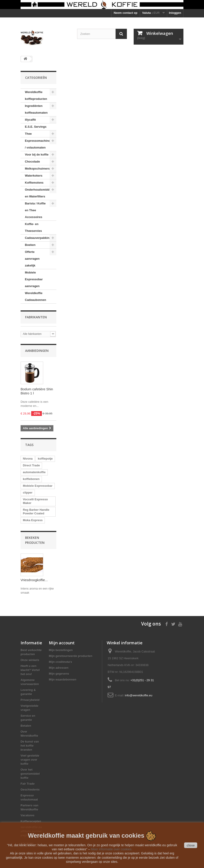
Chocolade (32, 162)
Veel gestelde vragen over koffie (30, 760)
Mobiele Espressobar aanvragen (34, 279)
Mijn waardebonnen (63, 680)
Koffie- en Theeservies (33, 227)
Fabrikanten (36, 317)
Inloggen (175, 13)
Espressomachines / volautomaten (38, 144)
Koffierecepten (31, 821)
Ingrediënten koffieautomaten (36, 109)
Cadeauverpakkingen (40, 238)
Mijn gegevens (59, 674)
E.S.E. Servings (36, 127)
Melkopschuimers (37, 169)
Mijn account (62, 643)
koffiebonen (31, 479)
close (191, 845)
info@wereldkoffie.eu (139, 695)
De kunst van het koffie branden (30, 746)
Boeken (30, 245)
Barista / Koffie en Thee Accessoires (35, 210)
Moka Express (33, 520)
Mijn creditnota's (60, 662)
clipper (28, 493)
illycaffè (30, 120)
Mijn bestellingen (61, 650)
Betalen (26, 726)
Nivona (28, 459)
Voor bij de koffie (37, 155)
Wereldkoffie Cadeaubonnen (36, 296)
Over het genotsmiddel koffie (30, 774)
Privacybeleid (30, 700)
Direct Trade (31, 465)
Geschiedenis (30, 790)
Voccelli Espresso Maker (35, 501)
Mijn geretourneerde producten (71, 656)
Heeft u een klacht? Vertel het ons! (30, 670)
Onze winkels (30, 660)
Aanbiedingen (37, 351)
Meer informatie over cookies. (112, 849)
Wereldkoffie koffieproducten (36, 95)
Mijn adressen (59, 668)
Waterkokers (34, 176)
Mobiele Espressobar (38, 486)
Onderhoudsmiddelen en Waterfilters (40, 193)
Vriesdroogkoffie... (34, 580)
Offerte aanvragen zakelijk (32, 259)
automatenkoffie (34, 472)
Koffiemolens (34, 183)
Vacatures (27, 815)
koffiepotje (45, 459)
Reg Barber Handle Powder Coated (36, 512)
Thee (28, 134)
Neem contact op (126, 13)
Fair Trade (28, 784)
